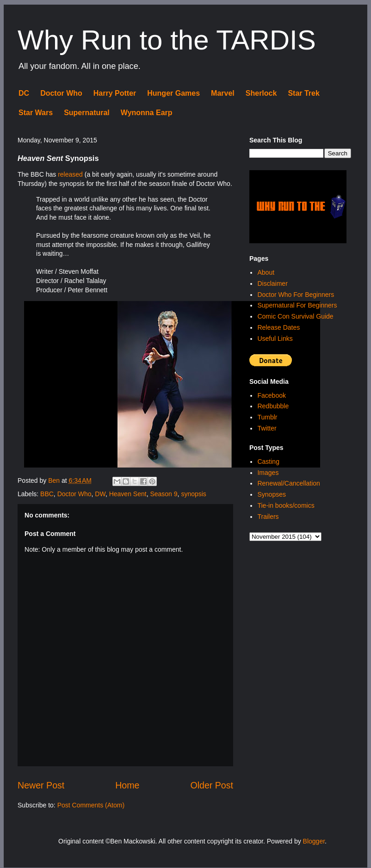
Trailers (268, 517)
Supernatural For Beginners (297, 305)
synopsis (193, 494)
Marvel (223, 93)
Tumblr (267, 417)
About (266, 272)
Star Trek (303, 93)
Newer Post (41, 785)
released (70, 174)
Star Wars (36, 113)
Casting (268, 462)
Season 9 (164, 494)
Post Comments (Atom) (91, 805)
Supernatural (87, 113)
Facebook (271, 395)
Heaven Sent (128, 494)
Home (127, 785)
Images (268, 473)
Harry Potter (115, 93)
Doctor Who (61, 93)
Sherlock (261, 93)
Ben (55, 480)
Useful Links (275, 339)
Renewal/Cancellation (288, 483)
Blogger (314, 841)
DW (100, 494)
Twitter (267, 428)
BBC (47, 494)
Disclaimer (272, 283)
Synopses (271, 494)
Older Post (212, 785)
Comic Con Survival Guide (295, 316)
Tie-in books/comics (286, 505)
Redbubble (273, 406)
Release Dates (278, 327)
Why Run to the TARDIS (167, 40)
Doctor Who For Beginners (296, 295)
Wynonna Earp (147, 113)
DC (24, 93)
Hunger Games (173, 93)
